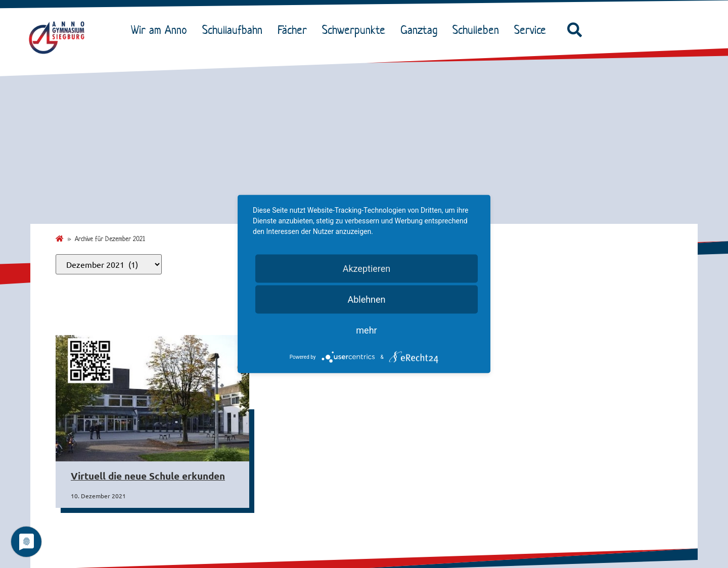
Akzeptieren (367, 269)
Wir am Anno (162, 30)
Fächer (295, 30)
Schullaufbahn (235, 30)
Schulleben (478, 30)
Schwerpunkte (356, 30)
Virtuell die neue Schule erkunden (148, 476)
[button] (574, 30)
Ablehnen (366, 299)
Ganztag (421, 30)
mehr (366, 330)
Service (533, 30)
